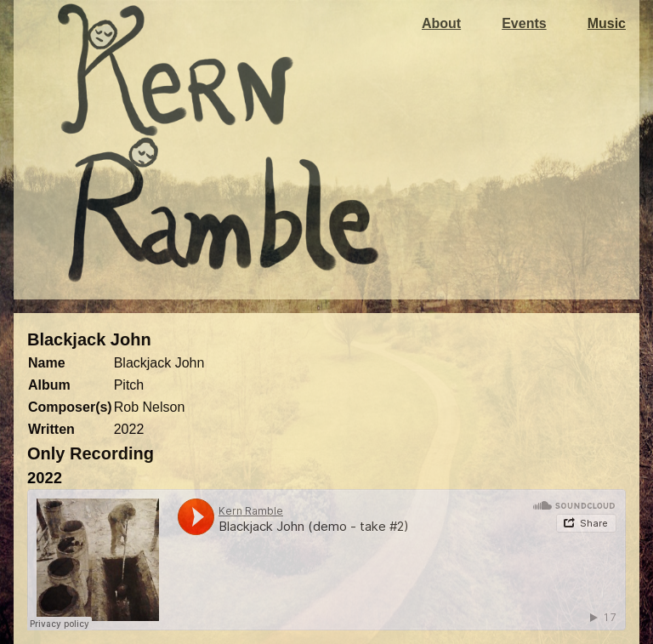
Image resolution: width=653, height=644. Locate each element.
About (441, 23)
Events (524, 23)
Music (607, 23)
